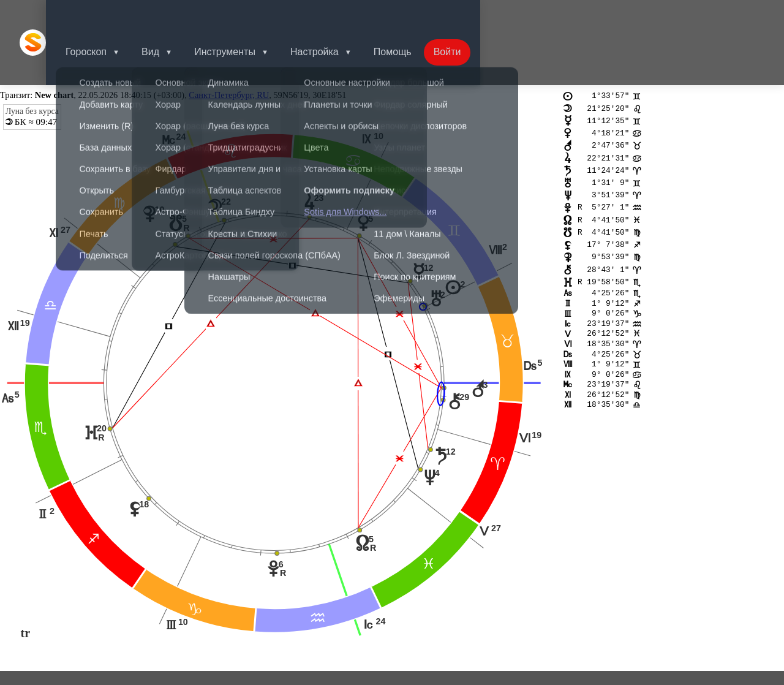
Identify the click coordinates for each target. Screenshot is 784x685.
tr (26, 579)
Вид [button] (168, 15)
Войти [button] (474, 15)
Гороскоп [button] (101, 15)
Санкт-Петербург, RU (229, 40)
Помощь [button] (417, 15)
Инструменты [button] (244, 15)
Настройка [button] (337, 15)
